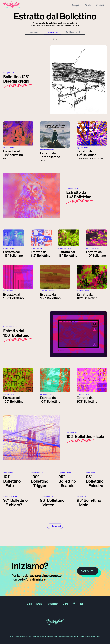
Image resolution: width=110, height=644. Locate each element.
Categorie (53, 32)
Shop (39, 604)
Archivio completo (74, 32)
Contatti (100, 5)
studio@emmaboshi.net (93, 636)
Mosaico (34, 32)
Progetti (76, 5)
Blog (29, 604)
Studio (88, 5)
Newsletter (52, 604)
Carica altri (55, 526)
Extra (65, 604)
